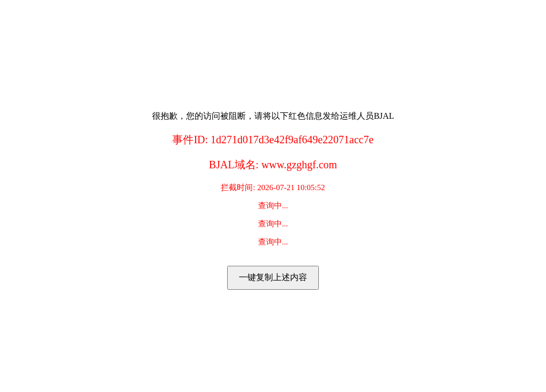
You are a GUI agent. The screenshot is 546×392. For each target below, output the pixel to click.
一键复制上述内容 (273, 277)
